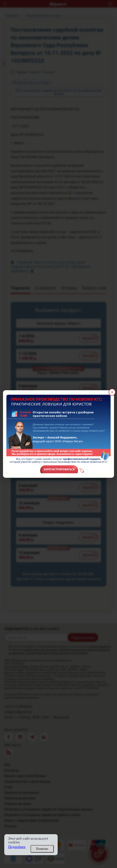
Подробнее (17, 847)
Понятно (42, 849)
